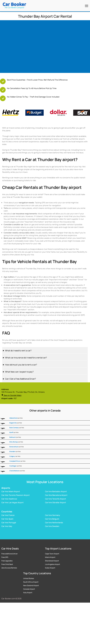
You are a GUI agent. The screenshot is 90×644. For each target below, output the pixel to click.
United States (29, 578)
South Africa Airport (31, 582)
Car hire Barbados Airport (56, 492)
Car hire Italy (7, 526)
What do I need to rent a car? (18, 351)
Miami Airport (50, 557)
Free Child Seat (7, 564)
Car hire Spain (7, 519)
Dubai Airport (50, 568)
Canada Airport (29, 589)
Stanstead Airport (52, 561)
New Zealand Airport (31, 586)
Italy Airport (28, 593)
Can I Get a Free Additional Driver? (20, 379)
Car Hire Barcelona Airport (56, 495)
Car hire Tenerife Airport (55, 499)
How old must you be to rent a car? (21, 365)
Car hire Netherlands (54, 523)
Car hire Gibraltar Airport (55, 503)
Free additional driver (10, 554)
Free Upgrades (7, 561)
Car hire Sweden (52, 526)
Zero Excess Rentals (9, 568)
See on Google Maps (11, 395)
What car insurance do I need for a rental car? (26, 358)
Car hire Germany (53, 515)
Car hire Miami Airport (11, 492)
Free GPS (5, 557)
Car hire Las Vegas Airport (12, 503)
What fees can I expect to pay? (19, 372)
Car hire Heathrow (9, 499)
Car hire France (8, 515)
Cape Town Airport (52, 554)
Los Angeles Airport (53, 564)
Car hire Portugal (9, 523)
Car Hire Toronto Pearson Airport (15, 495)
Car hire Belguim (52, 519)
